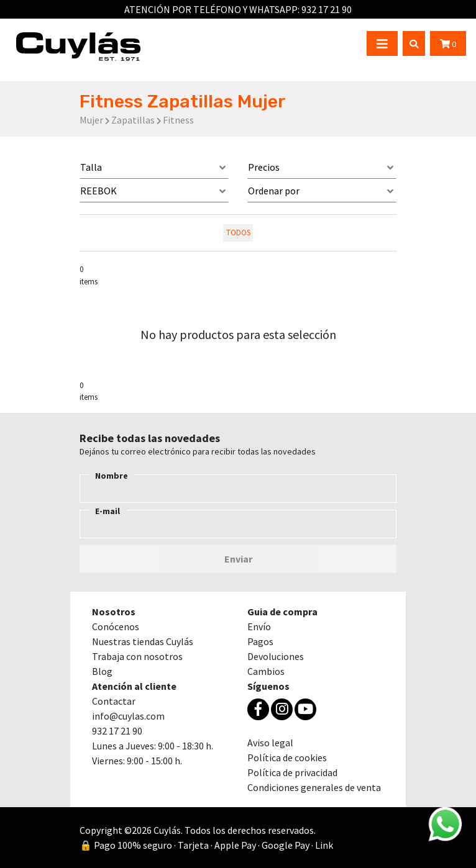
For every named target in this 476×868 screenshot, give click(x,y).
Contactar (114, 701)
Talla (91, 167)
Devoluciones (276, 656)
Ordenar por (274, 191)
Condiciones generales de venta (314, 787)
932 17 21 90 (327, 9)
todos (238, 232)
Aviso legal (270, 743)
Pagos (260, 641)
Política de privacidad (292, 772)
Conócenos (116, 626)
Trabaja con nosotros (137, 656)
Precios (264, 167)
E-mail (108, 511)
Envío (259, 626)
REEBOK (98, 191)
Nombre (112, 476)
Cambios (266, 671)
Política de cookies (287, 757)
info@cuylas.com (128, 716)
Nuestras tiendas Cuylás (143, 641)
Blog (102, 671)
